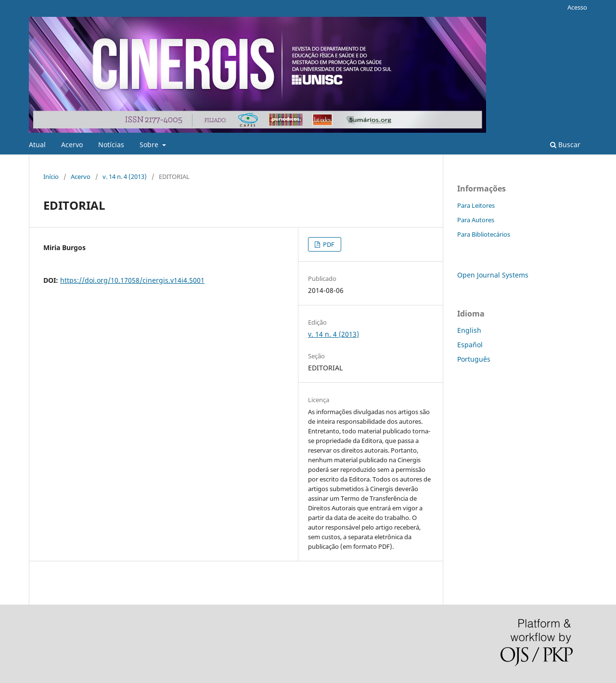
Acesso (577, 7)
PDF (328, 244)
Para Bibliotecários (484, 234)
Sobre (150, 145)
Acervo (72, 145)
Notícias (111, 145)
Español (470, 345)
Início (51, 177)
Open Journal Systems (493, 275)
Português (474, 359)
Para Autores (476, 220)
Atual (37, 145)
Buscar (565, 145)
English (469, 330)
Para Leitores (476, 205)
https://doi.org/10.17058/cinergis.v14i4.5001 (132, 280)
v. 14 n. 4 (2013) (125, 177)
